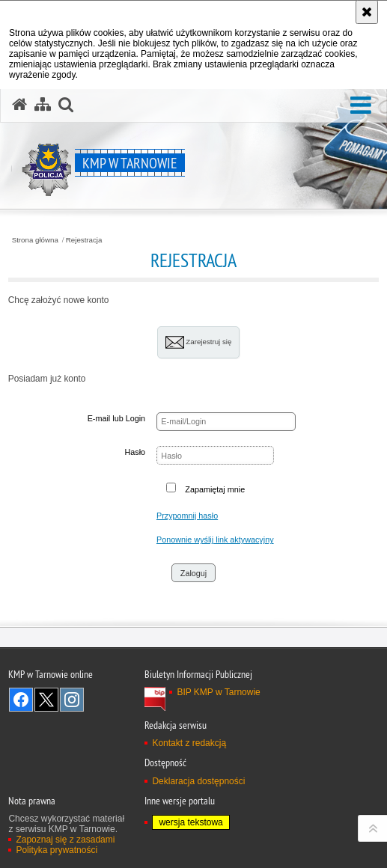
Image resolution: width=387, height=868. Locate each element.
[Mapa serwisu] (43, 105)
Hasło (135, 452)
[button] (361, 106)
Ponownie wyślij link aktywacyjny (215, 540)
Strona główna (35, 240)
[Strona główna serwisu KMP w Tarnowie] (19, 105)
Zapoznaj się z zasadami (65, 840)
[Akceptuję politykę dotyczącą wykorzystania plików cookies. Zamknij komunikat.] (367, 12)
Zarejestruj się (199, 342)
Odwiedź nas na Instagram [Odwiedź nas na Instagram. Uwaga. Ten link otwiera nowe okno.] (72, 700)
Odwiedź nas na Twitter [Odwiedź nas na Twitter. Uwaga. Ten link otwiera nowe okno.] (46, 700)
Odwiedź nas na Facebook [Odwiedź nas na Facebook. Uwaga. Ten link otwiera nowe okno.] (21, 700)
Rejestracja (84, 240)
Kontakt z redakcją (189, 743)
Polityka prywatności (57, 850)
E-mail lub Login (116, 418)
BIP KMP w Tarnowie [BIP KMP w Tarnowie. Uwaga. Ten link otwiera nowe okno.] (218, 692)
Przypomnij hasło (187, 516)
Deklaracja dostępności (198, 781)
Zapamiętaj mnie (215, 489)
